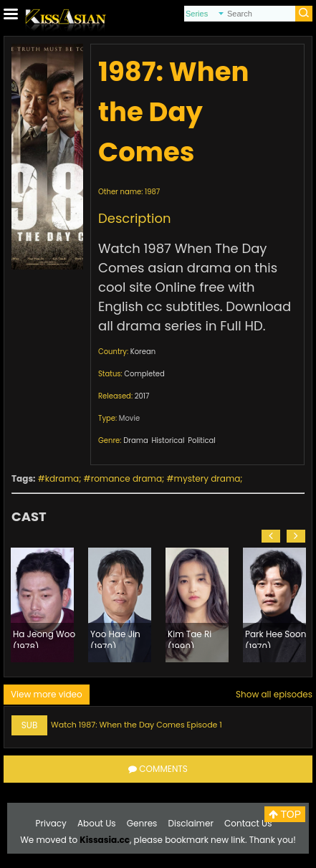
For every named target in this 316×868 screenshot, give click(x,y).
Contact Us (248, 823)
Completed (144, 374)
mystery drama (207, 478)
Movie (129, 418)
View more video (47, 694)
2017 (142, 396)
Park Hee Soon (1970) (276, 638)
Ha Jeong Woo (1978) (44, 638)
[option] (42, 605)
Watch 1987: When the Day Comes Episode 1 (137, 725)
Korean (143, 352)
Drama (136, 440)
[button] (271, 536)
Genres (142, 823)
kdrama (62, 478)
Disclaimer (191, 823)
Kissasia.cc (105, 840)
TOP (285, 814)
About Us (97, 823)
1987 (152, 192)
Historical (168, 440)
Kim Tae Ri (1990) (190, 638)
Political (202, 440)
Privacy (51, 823)
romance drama (126, 478)
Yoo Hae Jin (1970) (115, 638)
